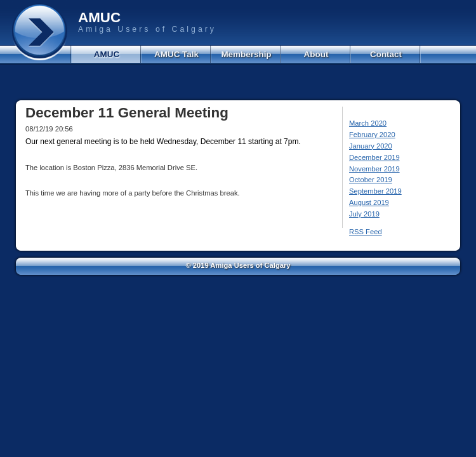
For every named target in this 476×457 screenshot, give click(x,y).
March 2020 (368, 123)
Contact (386, 54)
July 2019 (364, 214)
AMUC (107, 54)
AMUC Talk (176, 54)
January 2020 (371, 146)
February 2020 (372, 135)
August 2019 (369, 202)
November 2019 (374, 169)
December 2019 (374, 157)
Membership (246, 54)
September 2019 (375, 191)
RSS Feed (366, 232)
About (316, 54)
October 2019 (371, 180)
